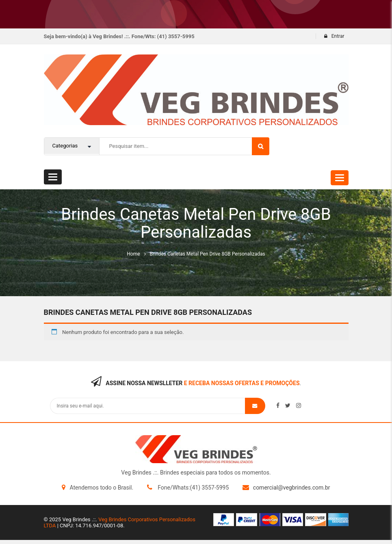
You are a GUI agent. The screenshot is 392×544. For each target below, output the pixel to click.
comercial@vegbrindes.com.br (292, 488)
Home (133, 254)
